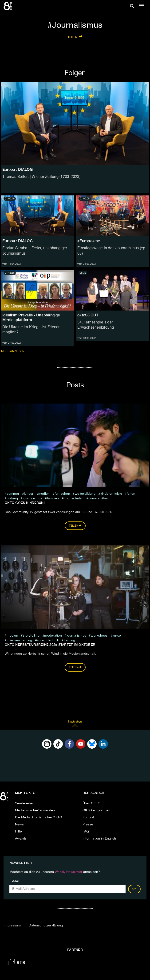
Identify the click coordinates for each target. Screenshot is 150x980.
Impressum (12, 926)
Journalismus (32, 498)
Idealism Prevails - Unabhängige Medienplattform (31, 317)
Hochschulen (74, 498)
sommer (13, 494)
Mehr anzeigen (13, 351)
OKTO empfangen (97, 810)
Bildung (12, 498)
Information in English (99, 839)
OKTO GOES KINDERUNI (25, 503)
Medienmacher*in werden (35, 810)
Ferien (131, 494)
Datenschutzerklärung (46, 926)
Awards (21, 839)
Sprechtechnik (48, 640)
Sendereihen (25, 803)
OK (134, 889)
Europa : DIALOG (18, 241)
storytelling (31, 636)
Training (69, 640)
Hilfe (18, 832)
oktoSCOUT (88, 315)
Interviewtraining (20, 640)
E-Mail (15, 881)
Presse (88, 824)
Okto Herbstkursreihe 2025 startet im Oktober (50, 645)
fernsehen (62, 494)
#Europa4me (89, 241)
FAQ (86, 832)
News (19, 824)
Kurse (117, 636)
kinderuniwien (111, 494)
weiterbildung (85, 494)
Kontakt (88, 817)
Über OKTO (91, 803)
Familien (53, 498)
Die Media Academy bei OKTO (39, 817)
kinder (29, 494)
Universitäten (98, 498)
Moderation (53, 636)
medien (44, 494)
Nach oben (75, 725)
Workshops (99, 636)
